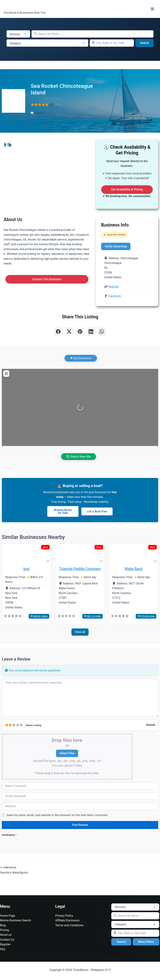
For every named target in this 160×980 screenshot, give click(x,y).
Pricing (5, 930)
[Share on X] (69, 332)
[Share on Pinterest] (80, 332)
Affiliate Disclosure (67, 920)
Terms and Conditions (69, 925)
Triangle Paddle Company (80, 569)
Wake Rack (134, 569)
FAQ (3, 949)
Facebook (115, 296)
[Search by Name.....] (93, 34)
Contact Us (7, 940)
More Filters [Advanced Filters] (146, 942)
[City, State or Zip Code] (112, 43)
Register (5, 944)
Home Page (8, 916)
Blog (3, 925)
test (26, 569)
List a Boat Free (97, 511)
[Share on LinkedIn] (91, 332)
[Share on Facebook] (58, 332)
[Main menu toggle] (152, 9)
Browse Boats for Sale (63, 511)
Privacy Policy (64, 916)
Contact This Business (47, 279)
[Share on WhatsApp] (102, 332)
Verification (9, 835)
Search (147, 43)
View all (80, 632)
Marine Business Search (15, 920)
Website (114, 287)
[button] (6, 554)
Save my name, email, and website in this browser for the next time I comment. (57, 815)
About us (6, 935)
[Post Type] (18, 34)
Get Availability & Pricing (127, 189)
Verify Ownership (116, 246)
